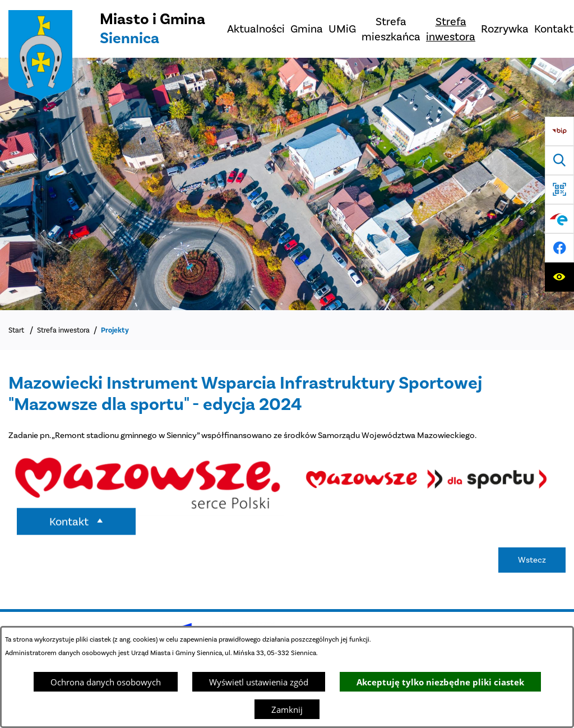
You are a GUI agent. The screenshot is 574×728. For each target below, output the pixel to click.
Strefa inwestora (63, 330)
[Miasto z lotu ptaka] (287, 184)
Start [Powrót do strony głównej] (16, 330)
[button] (148, 513)
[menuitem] (256, 29)
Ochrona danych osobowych (106, 682)
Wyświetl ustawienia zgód (259, 682)
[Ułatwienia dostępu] (559, 277)
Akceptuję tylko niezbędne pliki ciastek (440, 682)
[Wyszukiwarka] (559, 160)
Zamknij (287, 709)
